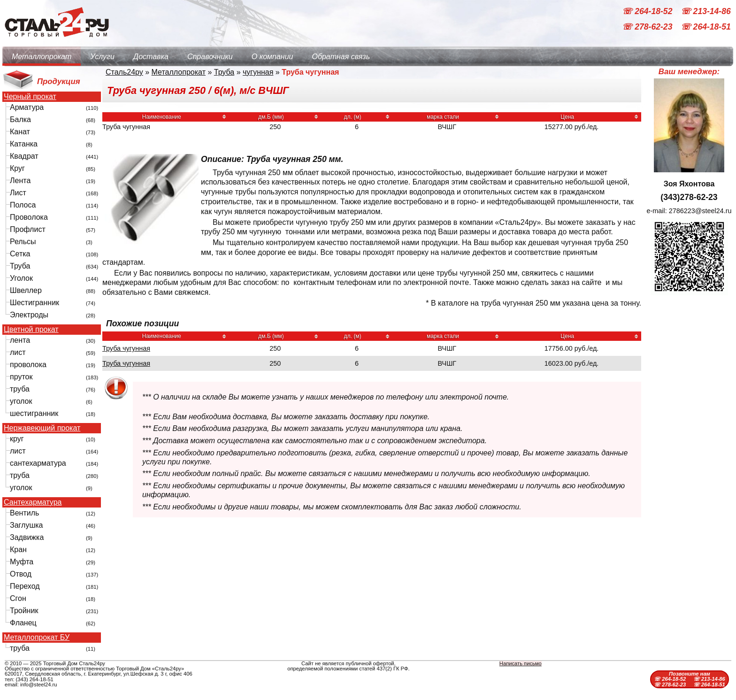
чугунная (258, 72)
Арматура (27, 107)
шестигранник (34, 413)
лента (20, 340)
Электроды (29, 315)
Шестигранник (34, 303)
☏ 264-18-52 (648, 11)
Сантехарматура (33, 502)
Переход (25, 586)
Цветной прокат (31, 330)
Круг (17, 168)
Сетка (20, 254)
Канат (20, 132)
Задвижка (27, 537)
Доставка (151, 57)
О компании (272, 57)
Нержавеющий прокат (42, 428)
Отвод (21, 574)
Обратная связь (341, 57)
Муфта (22, 562)
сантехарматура (38, 463)
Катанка (24, 144)
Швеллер (26, 290)
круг (17, 439)
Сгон (18, 598)
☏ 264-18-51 (706, 27)
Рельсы (23, 242)
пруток (21, 377)
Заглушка (26, 525)
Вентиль (24, 513)
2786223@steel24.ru (700, 211)
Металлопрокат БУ (37, 638)
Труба (20, 266)
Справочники (210, 57)
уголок (21, 401)
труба (20, 389)
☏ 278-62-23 (648, 27)
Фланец (23, 623)
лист (18, 352)
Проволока (29, 217)
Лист (18, 193)
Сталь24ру (124, 72)
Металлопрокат (42, 57)
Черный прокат (30, 97)
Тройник (24, 611)
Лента (20, 181)
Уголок (21, 278)
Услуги (102, 57)
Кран (18, 550)
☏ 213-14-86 (706, 11)
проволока (28, 365)
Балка (20, 119)
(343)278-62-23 (689, 197)
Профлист (28, 229)
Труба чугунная (126, 348)
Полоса (23, 205)
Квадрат (24, 156)
